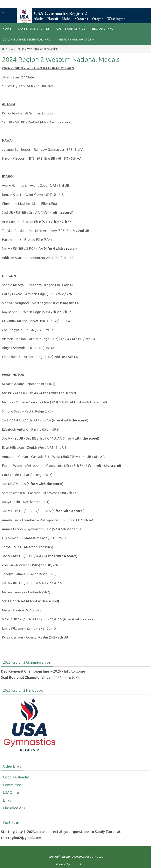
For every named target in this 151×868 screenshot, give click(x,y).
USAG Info (11, 793)
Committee (12, 785)
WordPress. (88, 864)
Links (7, 800)
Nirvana (75, 864)
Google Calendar (16, 777)
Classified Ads (14, 808)
